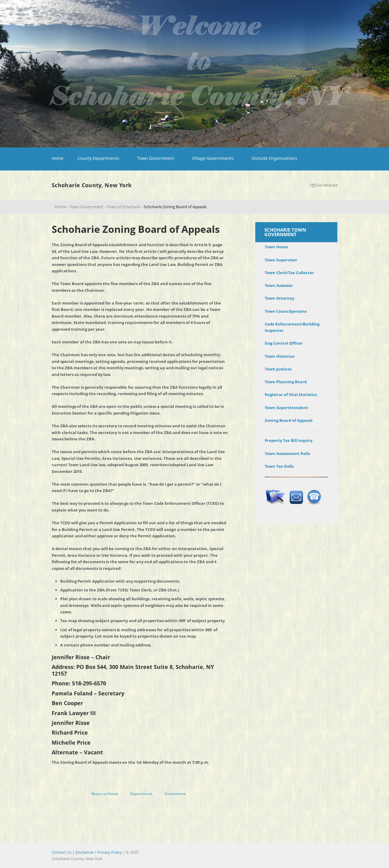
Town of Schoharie (124, 207)
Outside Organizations (274, 158)
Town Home (276, 247)
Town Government (156, 158)
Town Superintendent (286, 408)
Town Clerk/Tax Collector (289, 273)
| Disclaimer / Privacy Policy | (99, 852)
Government (175, 794)
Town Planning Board (286, 382)
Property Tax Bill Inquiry (289, 440)
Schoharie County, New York (92, 185)
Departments (141, 794)
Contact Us (62, 852)
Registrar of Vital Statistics (291, 394)
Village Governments (213, 158)
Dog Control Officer (284, 343)
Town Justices (278, 369)
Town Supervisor (281, 260)
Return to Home (105, 794)
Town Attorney (279, 298)
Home (58, 158)
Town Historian (280, 356)
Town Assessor (279, 285)
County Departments (98, 158)
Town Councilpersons (286, 311)
